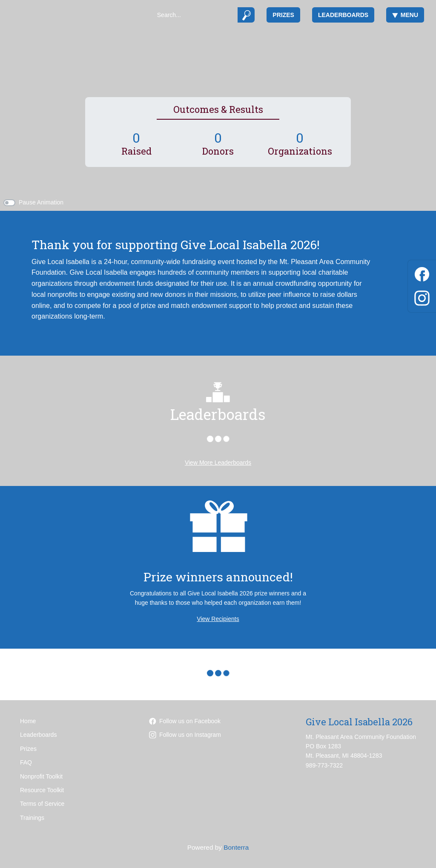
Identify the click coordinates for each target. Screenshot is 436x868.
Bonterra (236, 847)
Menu (405, 15)
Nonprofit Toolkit (41, 776)
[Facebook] (422, 273)
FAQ (26, 762)
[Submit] (246, 15)
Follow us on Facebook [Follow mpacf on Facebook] (185, 721)
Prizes (283, 15)
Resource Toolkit (42, 790)
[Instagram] (422, 297)
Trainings (32, 818)
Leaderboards (343, 15)
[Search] (194, 15)
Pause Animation (41, 202)
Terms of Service (42, 804)
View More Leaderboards (218, 463)
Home (28, 721)
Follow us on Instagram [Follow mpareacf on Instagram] (185, 735)
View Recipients (218, 619)
